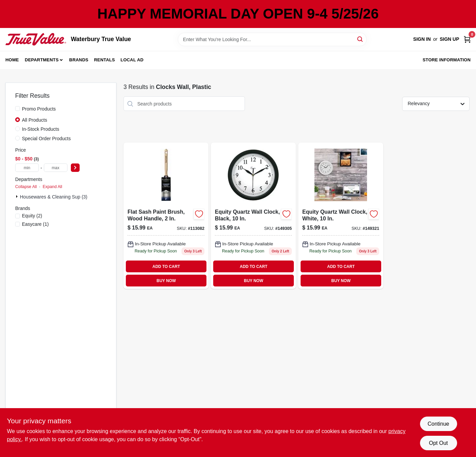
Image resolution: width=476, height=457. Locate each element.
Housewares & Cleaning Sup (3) (54, 197)
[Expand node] (18, 196)
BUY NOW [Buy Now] (166, 281)
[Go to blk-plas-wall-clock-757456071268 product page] (253, 216)
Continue (438, 424)
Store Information (447, 60)
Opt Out (438, 443)
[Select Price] (75, 168)
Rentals (105, 60)
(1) (35, 224)
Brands (79, 60)
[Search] (360, 39)
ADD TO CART (166, 267)
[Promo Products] (18, 109)
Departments (42, 60)
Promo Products (39, 109)
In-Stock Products (41, 129)
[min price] (27, 168)
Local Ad (132, 60)
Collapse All (26, 187)
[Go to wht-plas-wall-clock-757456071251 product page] (341, 216)
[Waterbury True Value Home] (36, 39)
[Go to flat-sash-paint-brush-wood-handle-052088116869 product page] (166, 216)
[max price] (56, 168)
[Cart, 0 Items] (467, 39)
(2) (32, 216)
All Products (35, 120)
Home (12, 60)
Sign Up (449, 39)
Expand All (52, 187)
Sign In (422, 39)
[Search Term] (272, 39)
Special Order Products (46, 139)
